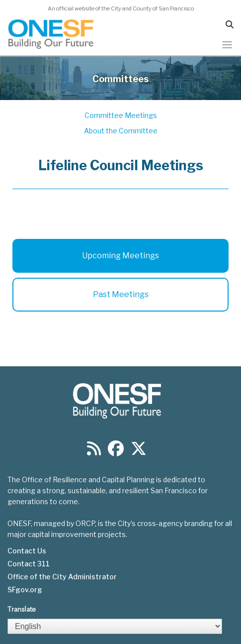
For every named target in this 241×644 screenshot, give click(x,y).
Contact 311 (29, 564)
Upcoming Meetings (120, 256)
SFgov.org (25, 590)
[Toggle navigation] (227, 45)
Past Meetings (121, 294)
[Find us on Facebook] (116, 452)
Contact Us (27, 551)
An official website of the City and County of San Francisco (121, 8)
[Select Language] (115, 626)
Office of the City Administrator (62, 577)
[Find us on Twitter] (139, 452)
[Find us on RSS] (94, 452)
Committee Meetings (121, 115)
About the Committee (121, 131)
